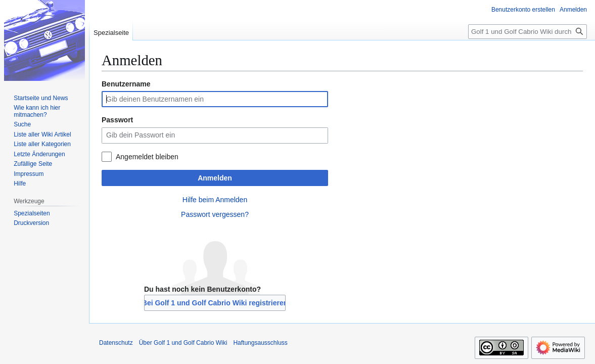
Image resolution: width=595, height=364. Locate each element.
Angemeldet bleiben (147, 157)
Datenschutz (116, 343)
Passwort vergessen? (215, 214)
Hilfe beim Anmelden (215, 200)
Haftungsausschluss (260, 343)
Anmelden (215, 178)
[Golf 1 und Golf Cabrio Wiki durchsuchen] (528, 32)
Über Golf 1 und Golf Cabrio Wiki (183, 343)
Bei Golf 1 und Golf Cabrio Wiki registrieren (215, 303)
